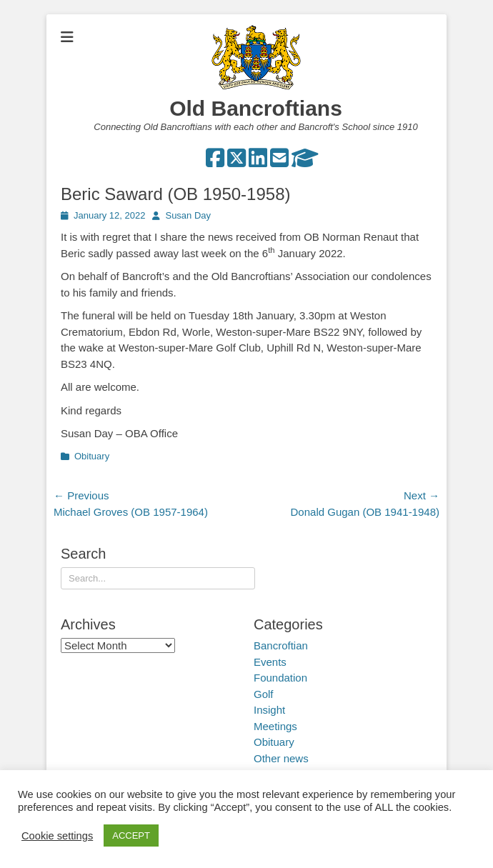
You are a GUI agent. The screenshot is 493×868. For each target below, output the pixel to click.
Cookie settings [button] (57, 836)
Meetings (275, 726)
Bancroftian (281, 645)
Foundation (280, 678)
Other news (281, 758)
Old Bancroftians (256, 108)
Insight (269, 710)
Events (270, 662)
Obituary (92, 456)
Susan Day (188, 215)
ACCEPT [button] (131, 835)
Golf (264, 694)
